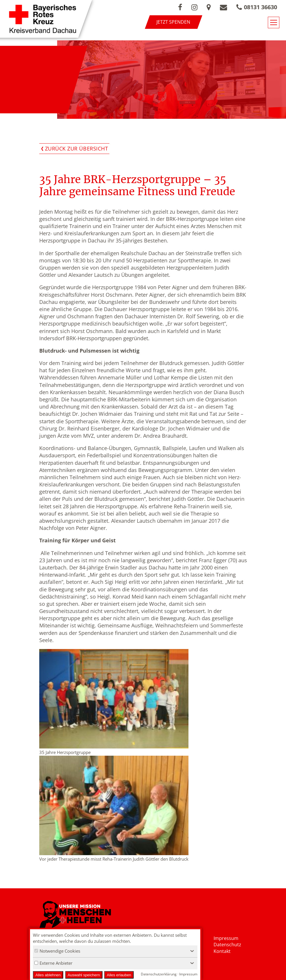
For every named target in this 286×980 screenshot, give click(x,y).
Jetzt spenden (173, 22)
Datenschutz (227, 945)
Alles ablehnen (48, 975)
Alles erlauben (119, 975)
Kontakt (222, 951)
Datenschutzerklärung (159, 974)
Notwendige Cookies (57, 951)
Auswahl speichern (84, 975)
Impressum (226, 938)
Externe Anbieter (53, 963)
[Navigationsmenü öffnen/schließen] (274, 22)
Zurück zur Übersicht (77, 148)
